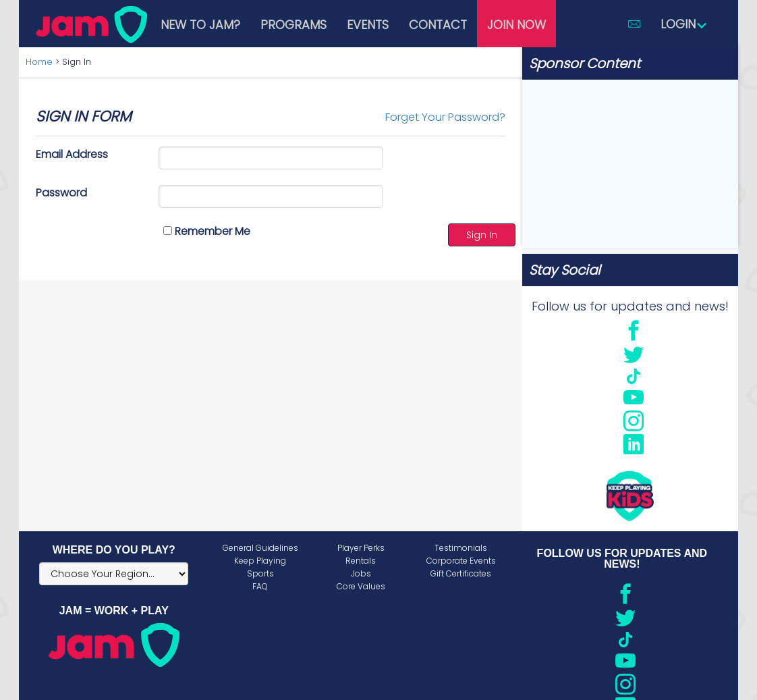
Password (61, 193)
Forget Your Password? (445, 117)
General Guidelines (260, 548)
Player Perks (361, 548)
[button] (634, 24)
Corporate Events (461, 561)
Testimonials (461, 548)
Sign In (482, 235)
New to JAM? (200, 25)
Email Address (72, 154)
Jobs (361, 573)
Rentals (361, 561)
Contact (438, 25)
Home (39, 62)
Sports (260, 573)
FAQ (260, 586)
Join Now (516, 25)
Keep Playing (260, 561)
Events (368, 25)
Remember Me (207, 231)
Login (684, 24)
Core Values (361, 586)
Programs (293, 25)
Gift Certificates (461, 573)
